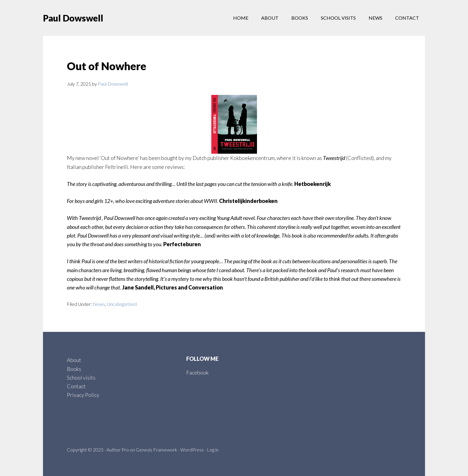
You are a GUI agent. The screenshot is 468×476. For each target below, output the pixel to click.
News (99, 304)
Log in (213, 450)
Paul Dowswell (73, 18)
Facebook (197, 372)
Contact (76, 386)
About (74, 360)
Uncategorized (122, 304)
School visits (81, 378)
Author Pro (118, 450)
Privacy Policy (83, 395)
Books (74, 369)
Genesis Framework (157, 450)
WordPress (192, 450)
